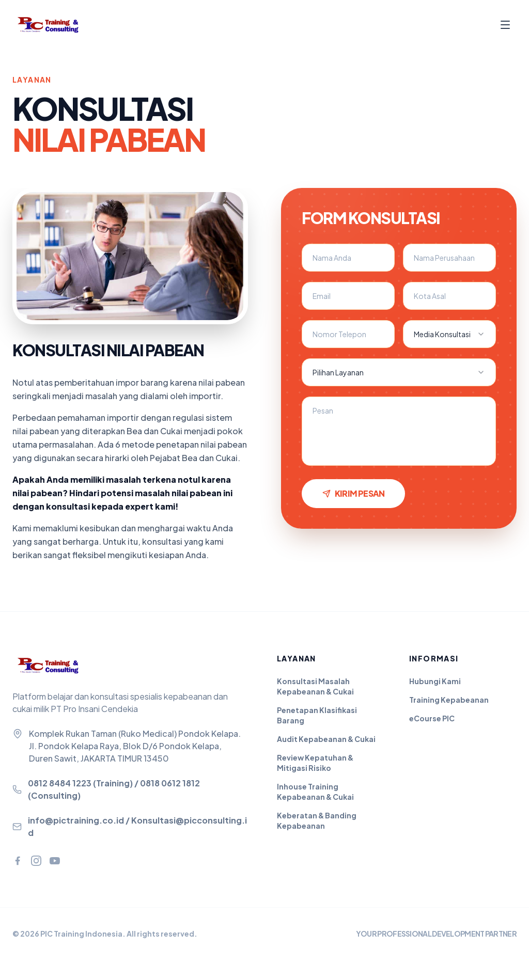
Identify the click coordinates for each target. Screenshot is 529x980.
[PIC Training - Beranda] (54, 25)
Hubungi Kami (435, 681)
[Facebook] (18, 861)
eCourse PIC (432, 718)
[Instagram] (36, 861)
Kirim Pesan (353, 493)
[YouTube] (55, 861)
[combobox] (449, 334)
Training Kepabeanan (449, 700)
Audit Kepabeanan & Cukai (326, 739)
